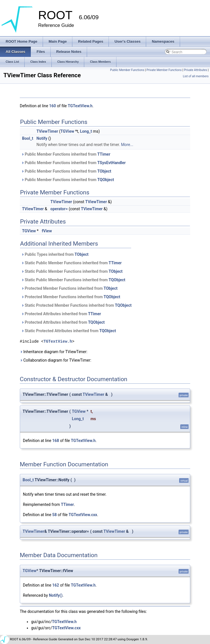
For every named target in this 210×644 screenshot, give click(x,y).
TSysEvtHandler (111, 163)
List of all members (196, 76)
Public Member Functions (127, 70)
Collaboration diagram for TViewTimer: (56, 360)
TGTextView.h (80, 106)
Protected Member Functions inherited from (69, 288)
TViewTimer (47, 131)
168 (56, 441)
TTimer (104, 154)
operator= (59, 209)
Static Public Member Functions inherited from (71, 263)
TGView (67, 131)
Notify (42, 138)
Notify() (56, 595)
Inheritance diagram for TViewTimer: (54, 352)
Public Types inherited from (55, 254)
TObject (104, 171)
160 (53, 106)
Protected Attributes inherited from (61, 314)
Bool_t (28, 138)
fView (47, 231)
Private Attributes (196, 70)
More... (127, 145)
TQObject (106, 180)
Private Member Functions (164, 70)
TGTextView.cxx (83, 515)
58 (55, 515)
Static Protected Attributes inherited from (69, 331)
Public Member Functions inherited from (66, 154)
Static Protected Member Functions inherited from (76, 305)
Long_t (86, 131)
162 (56, 585)
